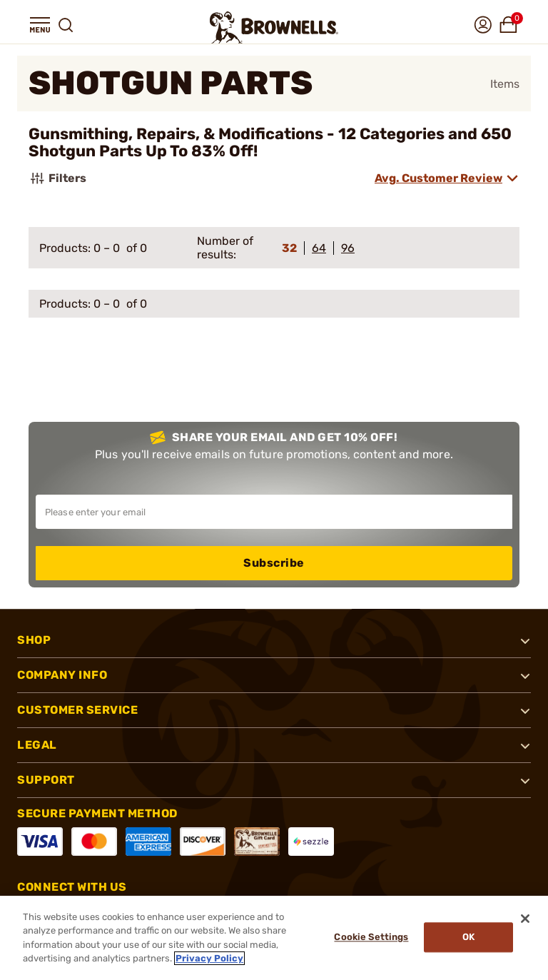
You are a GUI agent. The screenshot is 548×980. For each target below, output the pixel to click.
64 (319, 248)
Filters (57, 178)
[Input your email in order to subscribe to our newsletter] (274, 512)
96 (348, 248)
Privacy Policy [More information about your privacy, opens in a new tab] (209, 958)
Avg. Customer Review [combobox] (438, 178)
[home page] (274, 27)
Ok (466, 938)
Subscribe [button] (274, 563)
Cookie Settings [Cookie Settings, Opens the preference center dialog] (368, 938)
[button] (40, 25)
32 (289, 248)
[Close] (525, 919)
